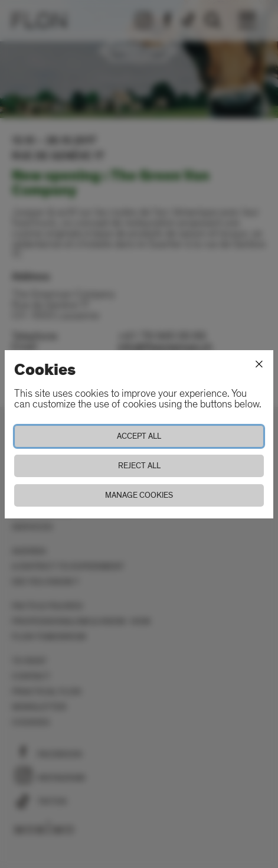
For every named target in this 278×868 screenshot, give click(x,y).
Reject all (139, 466)
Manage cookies (139, 495)
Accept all (139, 436)
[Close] (259, 364)
